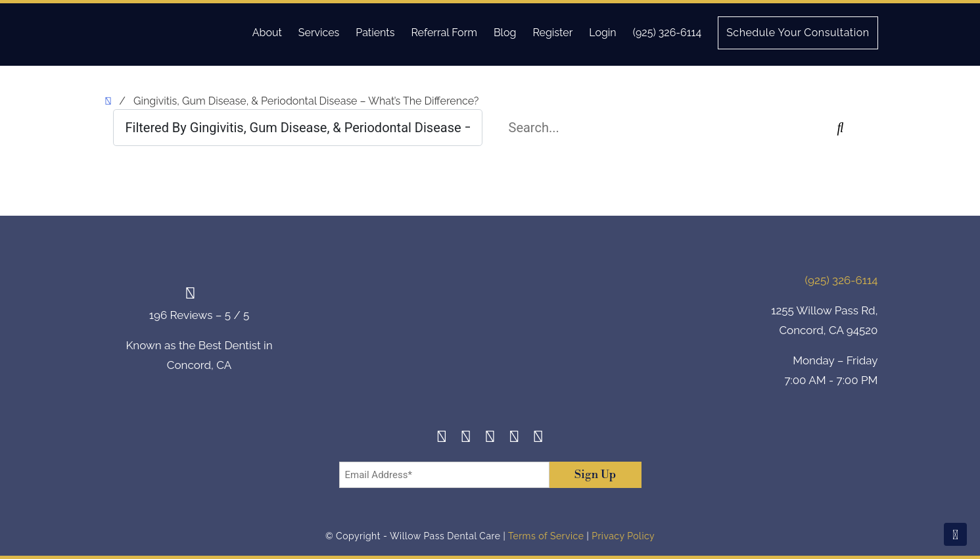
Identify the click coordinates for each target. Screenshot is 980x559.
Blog (505, 33)
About (267, 33)
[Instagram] (466, 438)
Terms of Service (546, 536)
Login (602, 33)
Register (552, 33)
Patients (375, 33)
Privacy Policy (623, 536)
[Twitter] (490, 438)
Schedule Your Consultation (798, 33)
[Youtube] (539, 438)
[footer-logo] (490, 332)
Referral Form (444, 33)
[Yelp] (514, 438)
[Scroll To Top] (955, 534)
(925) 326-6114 (667, 33)
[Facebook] (442, 438)
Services (319, 33)
